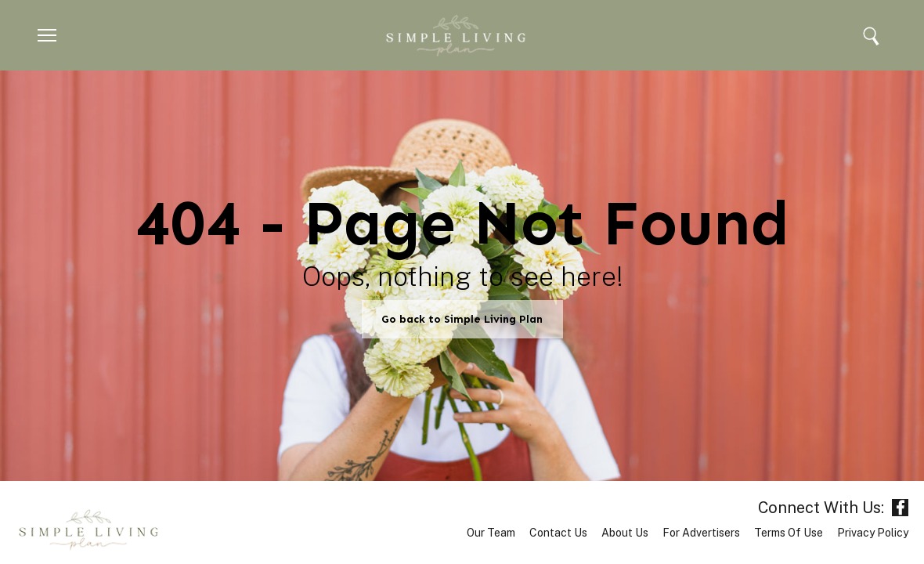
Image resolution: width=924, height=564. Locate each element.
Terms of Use (789, 533)
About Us (625, 533)
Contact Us (558, 533)
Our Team (491, 533)
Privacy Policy (873, 533)
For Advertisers (701, 533)
